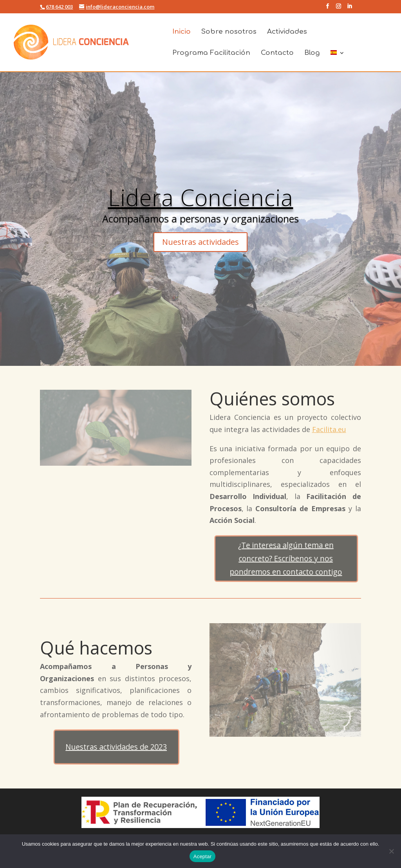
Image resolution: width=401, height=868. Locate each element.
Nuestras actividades (200, 242)
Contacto (277, 53)
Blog (312, 53)
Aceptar (203, 856)
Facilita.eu (329, 429)
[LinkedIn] (350, 8)
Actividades (287, 32)
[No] (391, 851)
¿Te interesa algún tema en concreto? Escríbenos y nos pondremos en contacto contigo (287, 559)
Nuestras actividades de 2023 (117, 747)
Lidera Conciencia (201, 197)
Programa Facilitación (211, 53)
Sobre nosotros (229, 32)
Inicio (182, 32)
